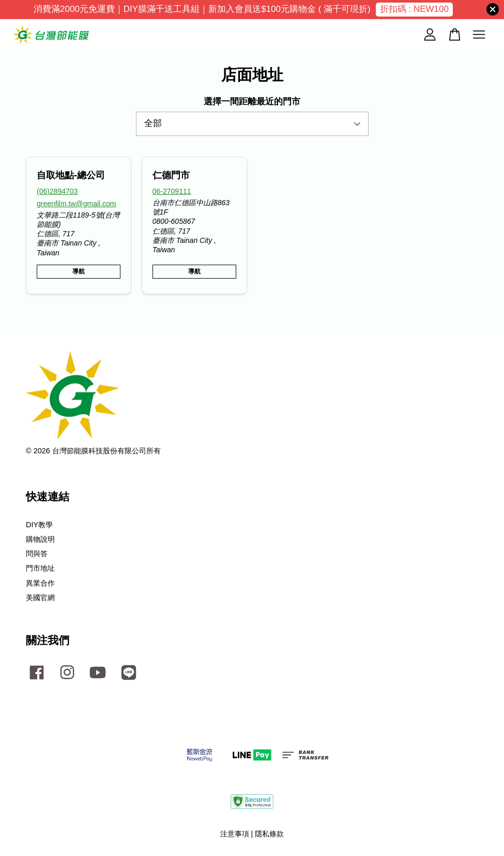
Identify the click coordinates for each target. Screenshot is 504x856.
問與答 (37, 554)
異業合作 (40, 583)
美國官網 (40, 598)
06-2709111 (172, 191)
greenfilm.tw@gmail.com (76, 204)
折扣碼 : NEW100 (414, 9)
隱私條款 (269, 834)
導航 (79, 271)
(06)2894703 (57, 191)
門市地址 (40, 568)
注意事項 (235, 834)
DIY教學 (39, 525)
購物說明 (40, 539)
